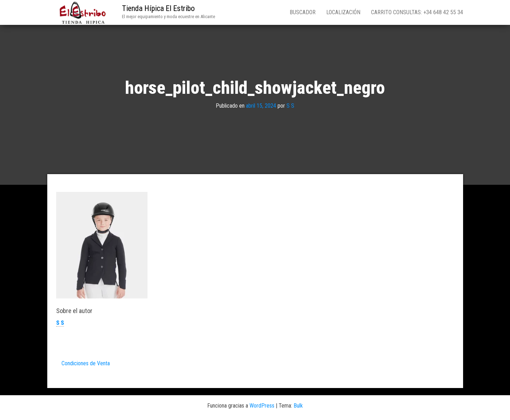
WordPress (262, 406)
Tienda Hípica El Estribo (158, 8)
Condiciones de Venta (86, 363)
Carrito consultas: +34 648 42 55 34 (417, 12)
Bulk (298, 406)
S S (290, 106)
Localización (343, 12)
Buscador (303, 12)
